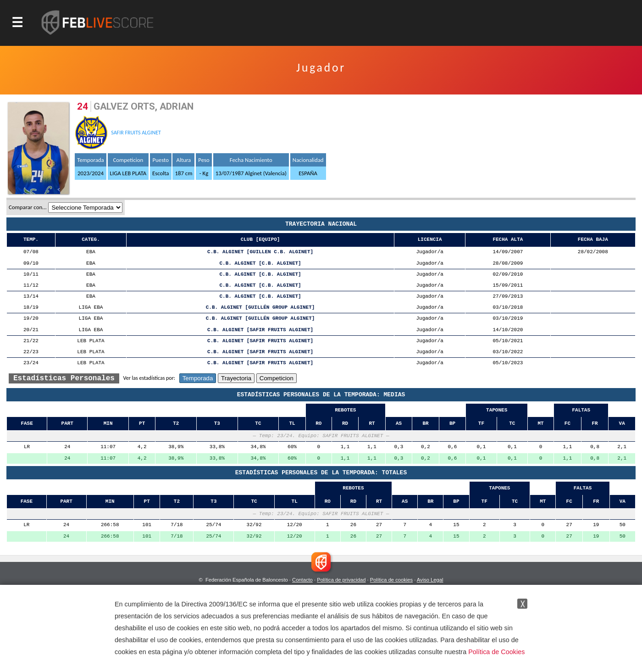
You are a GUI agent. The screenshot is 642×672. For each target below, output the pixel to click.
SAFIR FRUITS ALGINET (136, 133)
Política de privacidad (341, 580)
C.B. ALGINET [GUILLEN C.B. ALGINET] (260, 252)
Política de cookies (391, 580)
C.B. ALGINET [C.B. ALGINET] (260, 264)
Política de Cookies (496, 652)
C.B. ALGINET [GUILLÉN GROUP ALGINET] (260, 308)
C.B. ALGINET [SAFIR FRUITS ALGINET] (260, 330)
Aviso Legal (430, 580)
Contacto (302, 580)
